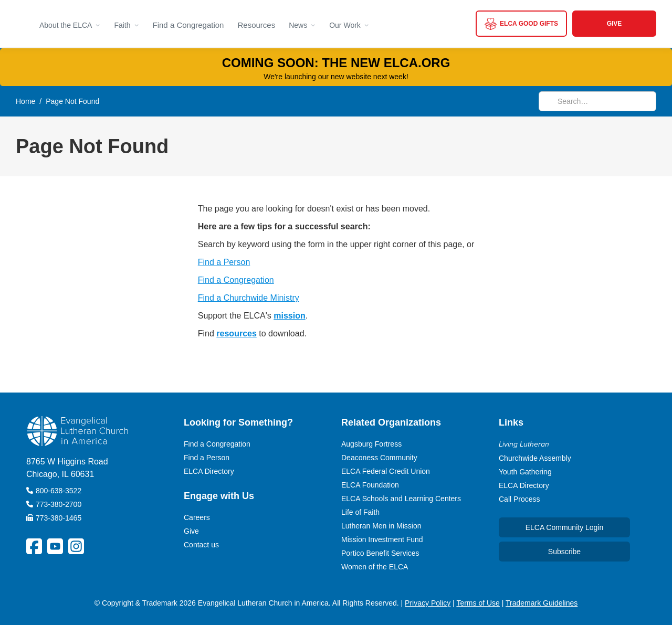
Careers (197, 517)
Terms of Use (478, 603)
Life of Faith (360, 512)
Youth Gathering (525, 472)
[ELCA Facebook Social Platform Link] (34, 546)
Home (25, 101)
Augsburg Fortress (371, 444)
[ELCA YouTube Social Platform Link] (55, 546)
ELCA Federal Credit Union (386, 471)
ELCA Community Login (565, 527)
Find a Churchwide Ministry (249, 298)
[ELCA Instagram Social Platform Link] (76, 546)
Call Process (519, 499)
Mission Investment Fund (382, 539)
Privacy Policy (428, 603)
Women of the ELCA (375, 567)
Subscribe (564, 552)
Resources (256, 25)
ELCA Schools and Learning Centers (401, 499)
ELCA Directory (209, 471)
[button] (70, 24)
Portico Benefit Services (380, 553)
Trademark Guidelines (542, 603)
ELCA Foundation (370, 485)
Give (191, 531)
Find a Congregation (188, 25)
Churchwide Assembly (535, 458)
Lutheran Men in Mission (381, 526)
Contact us (201, 545)
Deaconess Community (379, 458)
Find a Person (224, 262)
